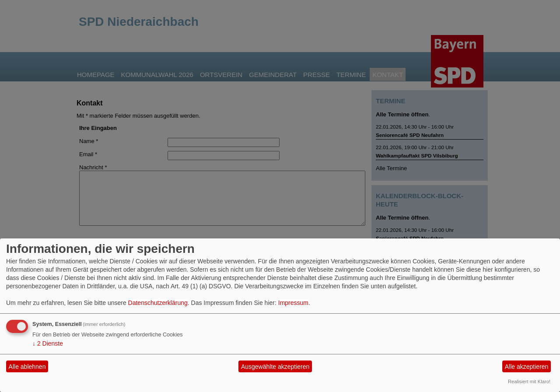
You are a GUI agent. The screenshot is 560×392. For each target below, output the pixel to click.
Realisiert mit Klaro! (529, 381)
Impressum (293, 303)
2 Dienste (48, 343)
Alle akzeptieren (527, 367)
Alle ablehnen (27, 367)
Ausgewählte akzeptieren (275, 367)
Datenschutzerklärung (158, 303)
